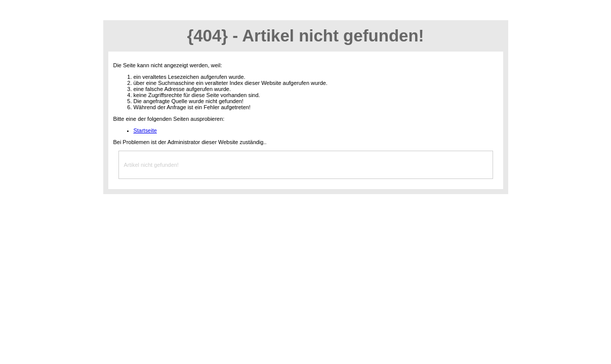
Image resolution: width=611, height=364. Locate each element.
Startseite (145, 130)
